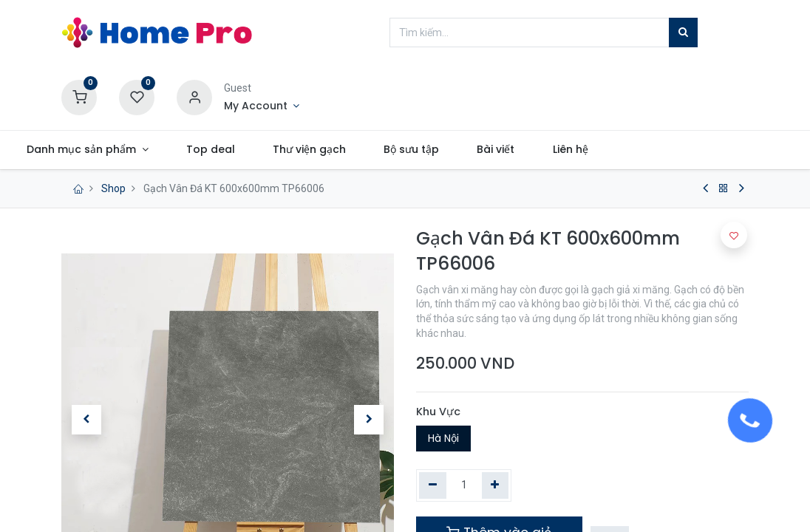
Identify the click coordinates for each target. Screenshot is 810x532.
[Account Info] (262, 106)
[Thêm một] (496, 485)
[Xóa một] (433, 485)
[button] (734, 235)
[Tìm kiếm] (683, 33)
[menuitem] (264, 150)
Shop (113, 188)
